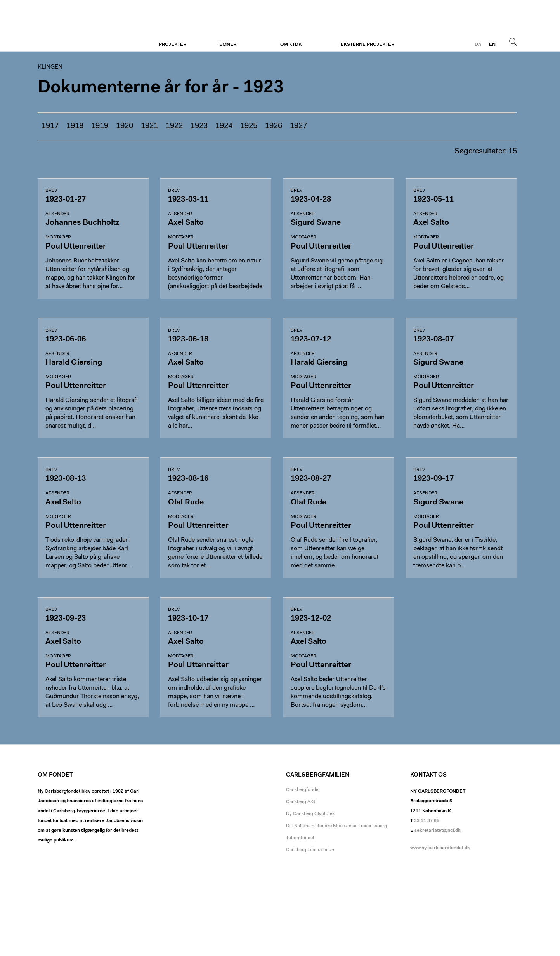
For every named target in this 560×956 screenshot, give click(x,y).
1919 (100, 126)
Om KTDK (291, 45)
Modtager (58, 237)
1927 (298, 126)
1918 (75, 126)
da (478, 45)
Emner (228, 45)
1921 (149, 126)
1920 (125, 126)
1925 (249, 126)
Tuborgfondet (300, 838)
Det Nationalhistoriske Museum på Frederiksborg (336, 826)
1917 (50, 126)
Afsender (57, 214)
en (492, 45)
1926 (274, 126)
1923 (199, 126)
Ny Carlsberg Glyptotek (310, 814)
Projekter (173, 45)
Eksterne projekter (368, 45)
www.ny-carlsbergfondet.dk (440, 848)
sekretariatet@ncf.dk (438, 831)
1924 (224, 126)
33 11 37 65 (427, 821)
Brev (51, 191)
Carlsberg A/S (301, 802)
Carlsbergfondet (303, 790)
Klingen (85, 26)
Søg (513, 42)
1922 (174, 126)
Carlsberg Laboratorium (311, 850)
